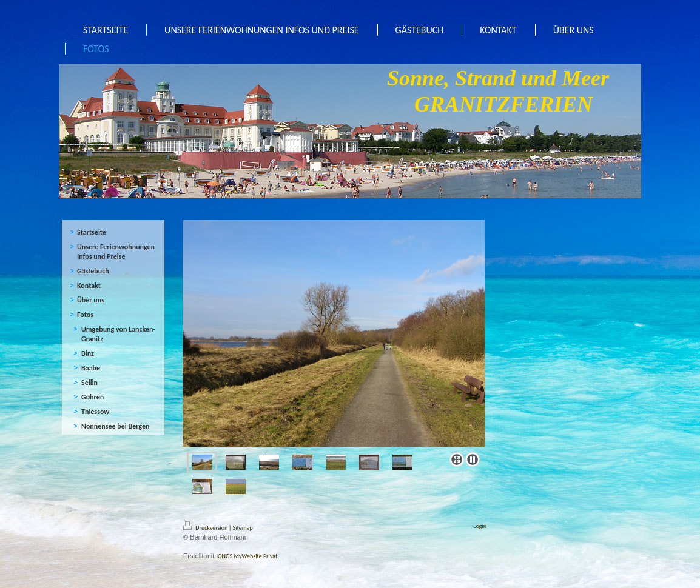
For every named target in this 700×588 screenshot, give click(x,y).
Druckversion (206, 528)
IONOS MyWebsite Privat (247, 556)
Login (480, 526)
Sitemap (243, 528)
